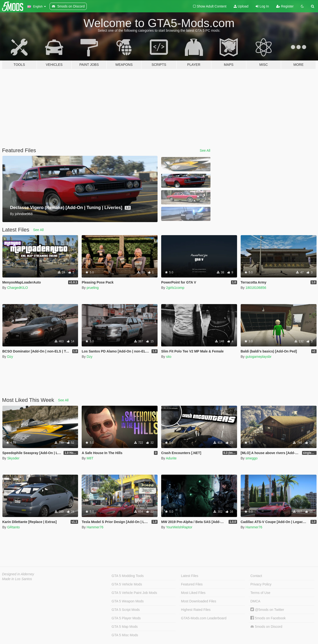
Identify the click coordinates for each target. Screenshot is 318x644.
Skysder (13, 458)
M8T (90, 458)
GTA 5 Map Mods (125, 627)
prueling (93, 288)
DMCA (255, 601)
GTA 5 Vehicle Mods (127, 584)
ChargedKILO (18, 288)
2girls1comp (175, 288)
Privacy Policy (261, 584)
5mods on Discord (266, 627)
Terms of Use (260, 593)
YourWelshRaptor (179, 527)
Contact (256, 576)
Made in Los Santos (17, 579)
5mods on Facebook (268, 618)
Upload (241, 6)
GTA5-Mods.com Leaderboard (204, 618)
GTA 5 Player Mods (126, 618)
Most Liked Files (193, 593)
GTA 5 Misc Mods (125, 635)
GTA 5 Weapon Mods (128, 601)
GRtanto (14, 527)
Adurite (171, 458)
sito (169, 357)
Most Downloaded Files (199, 601)
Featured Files (192, 584)
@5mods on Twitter (267, 610)
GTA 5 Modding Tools (128, 576)
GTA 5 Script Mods (126, 610)
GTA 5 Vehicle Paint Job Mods (134, 593)
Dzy (10, 357)
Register (285, 6)
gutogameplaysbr (258, 357)
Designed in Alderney (18, 574)
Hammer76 (95, 527)
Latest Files (190, 576)
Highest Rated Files (196, 610)
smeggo (252, 458)
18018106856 (256, 288)
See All (205, 150)
